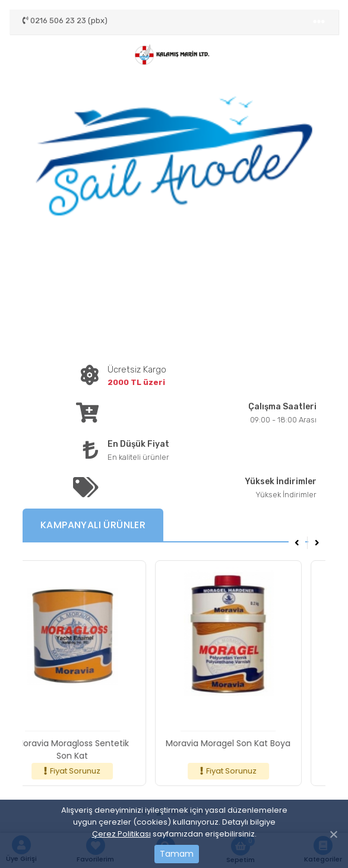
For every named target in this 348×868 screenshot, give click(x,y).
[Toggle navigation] (319, 22)
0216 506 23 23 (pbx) (65, 20)
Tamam (177, 854)
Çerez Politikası (121, 834)
